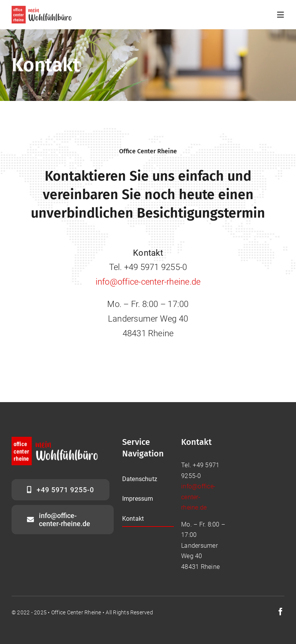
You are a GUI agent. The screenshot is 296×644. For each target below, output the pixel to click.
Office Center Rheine (76, 612)
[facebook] (281, 612)
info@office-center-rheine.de (148, 282)
